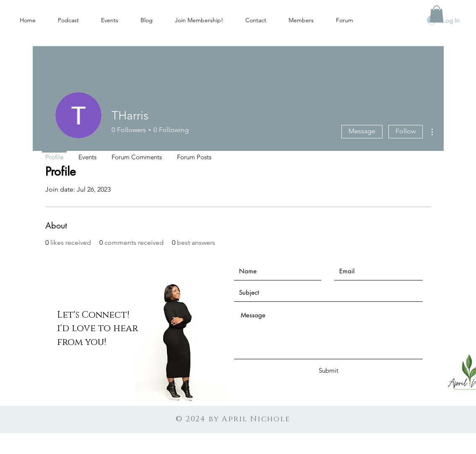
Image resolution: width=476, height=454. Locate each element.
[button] (437, 14)
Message (362, 131)
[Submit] (329, 370)
